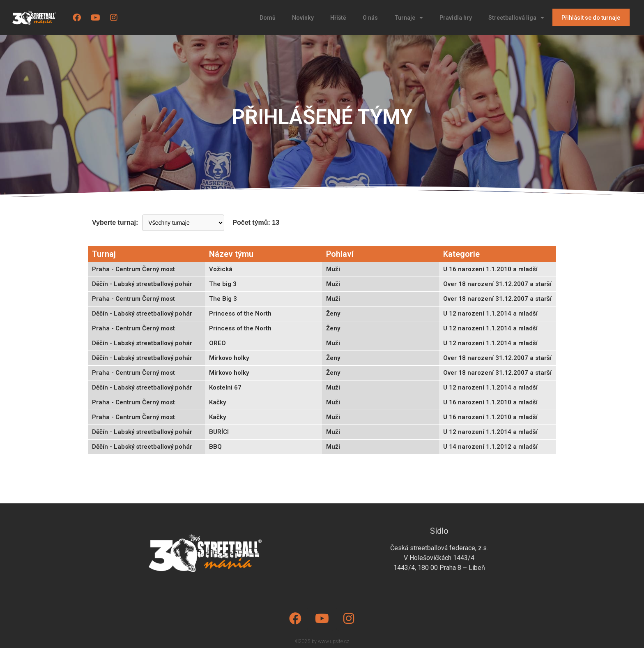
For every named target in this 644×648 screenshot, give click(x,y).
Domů (268, 18)
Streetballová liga (516, 18)
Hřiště (338, 18)
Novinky (303, 18)
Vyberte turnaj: (115, 223)
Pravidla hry (456, 18)
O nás (370, 18)
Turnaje (409, 18)
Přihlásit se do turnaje (591, 18)
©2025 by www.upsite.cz (322, 641)
